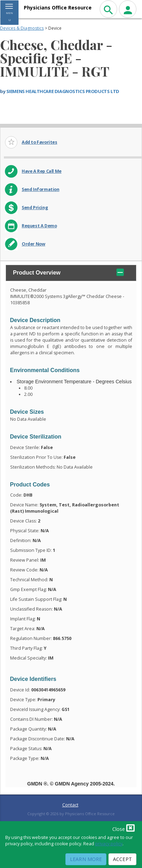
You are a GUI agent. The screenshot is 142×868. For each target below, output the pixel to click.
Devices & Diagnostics (22, 28)
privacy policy (109, 844)
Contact (70, 805)
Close (123, 828)
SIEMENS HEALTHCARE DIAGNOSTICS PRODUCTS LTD (63, 91)
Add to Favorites (40, 142)
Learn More (86, 859)
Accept (122, 859)
